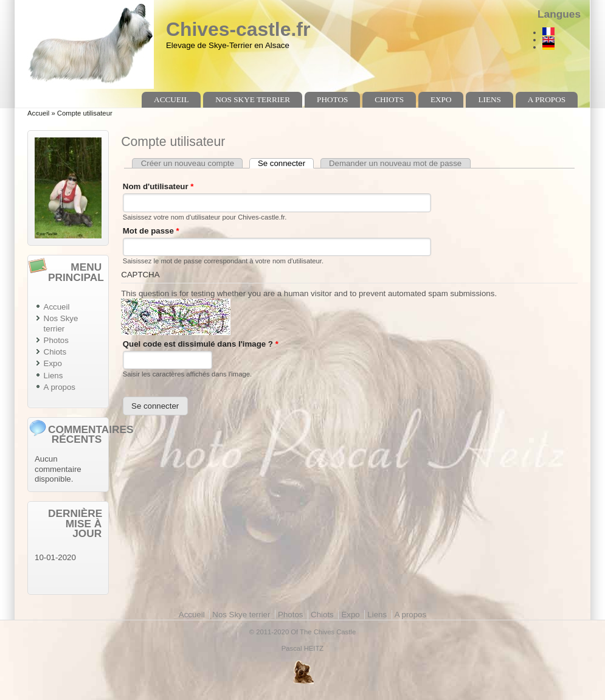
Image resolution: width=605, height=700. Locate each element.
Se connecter (286, 163)
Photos (332, 99)
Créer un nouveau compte (188, 163)
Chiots (389, 99)
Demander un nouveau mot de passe (395, 163)
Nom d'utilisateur (158, 186)
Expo (441, 99)
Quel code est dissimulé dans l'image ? (201, 344)
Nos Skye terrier (253, 99)
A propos (547, 99)
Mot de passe (151, 231)
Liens (489, 99)
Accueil (171, 99)
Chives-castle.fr (238, 29)
